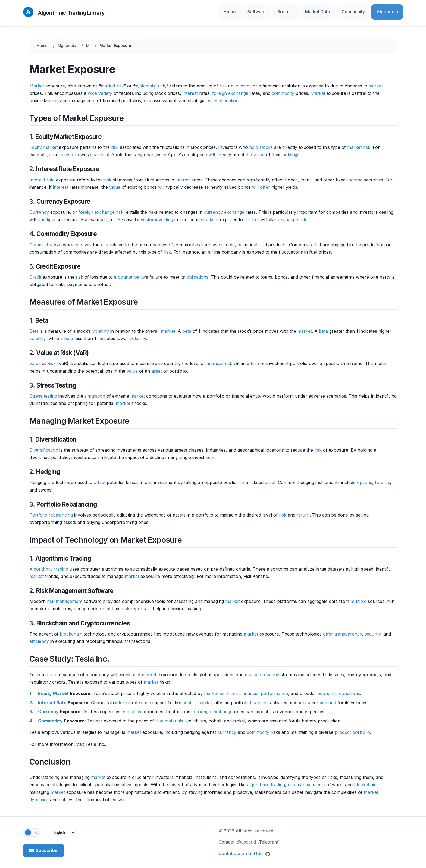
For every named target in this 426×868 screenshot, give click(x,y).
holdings (291, 150)
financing (259, 698)
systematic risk (150, 81)
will (212, 150)
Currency (39, 208)
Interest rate (42, 175)
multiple (47, 215)
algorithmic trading (266, 780)
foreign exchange (230, 89)
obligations (197, 273)
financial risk (219, 359)
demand (328, 698)
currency (227, 728)
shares (97, 150)
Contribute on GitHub (244, 849)
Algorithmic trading (49, 565)
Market (37, 81)
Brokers (306, 11)
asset (157, 367)
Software (283, 11)
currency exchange (224, 208)
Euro (257, 215)
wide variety (100, 89)
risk (223, 81)
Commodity (41, 240)
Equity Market (53, 689)
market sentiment (222, 689)
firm (255, 359)
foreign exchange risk (101, 208)
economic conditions (339, 689)
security (373, 630)
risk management (65, 597)
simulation (95, 392)
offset (100, 478)
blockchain (71, 630)
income (355, 175)
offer (265, 183)
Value (35, 359)
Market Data (333, 11)
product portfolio (352, 728)
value (259, 150)
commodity (283, 89)
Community (362, 11)
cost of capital (197, 698)
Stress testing (43, 392)
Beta (34, 327)
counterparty (131, 273)
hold (254, 143)
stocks (266, 143)
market (376, 81)
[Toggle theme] (32, 828)
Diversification (44, 446)
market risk (112, 81)
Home (261, 11)
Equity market (43, 143)
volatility (101, 327)
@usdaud (246, 838)
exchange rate (293, 215)
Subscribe (43, 846)
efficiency (39, 637)
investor (243, 81)
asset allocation (223, 96)
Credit (35, 273)
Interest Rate (52, 698)
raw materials (169, 716)
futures (382, 478)
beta (187, 327)
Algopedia (390, 11)
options (365, 478)
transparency (348, 630)
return (303, 511)
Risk (51, 359)
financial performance (265, 689)
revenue (271, 670)
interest (190, 89)
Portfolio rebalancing (51, 511)
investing (164, 215)
